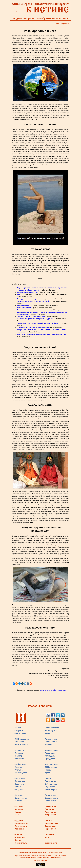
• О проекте (19, 750)
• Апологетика (50, 739)
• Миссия (48, 745)
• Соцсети (18, 731)
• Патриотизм (50, 795)
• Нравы (47, 778)
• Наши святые (51, 742)
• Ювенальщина (51, 823)
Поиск (65, 18)
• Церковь (18, 795)
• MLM (46, 837)
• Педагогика (50, 787)
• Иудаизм (18, 820)
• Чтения (48, 770)
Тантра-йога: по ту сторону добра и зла (31, 317)
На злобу (41, 18)
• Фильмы (18, 770)
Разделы (17, 18)
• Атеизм (18, 834)
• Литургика (19, 790)
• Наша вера (19, 778)
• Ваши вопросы (51, 728)
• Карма (17, 812)
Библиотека (54, 18)
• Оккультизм (50, 806)
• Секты (17, 840)
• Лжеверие (19, 829)
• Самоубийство (51, 843)
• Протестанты (21, 826)
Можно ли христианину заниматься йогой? (33, 301)
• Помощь (18, 753)
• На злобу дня (50, 731)
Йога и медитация (62, 24)
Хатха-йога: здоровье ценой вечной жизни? (33, 328)
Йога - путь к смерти (24, 305)
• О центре (19, 756)
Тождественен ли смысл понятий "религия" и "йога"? (38, 323)
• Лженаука (49, 834)
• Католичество (21, 823)
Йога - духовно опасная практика (29, 299)
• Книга (47, 733)
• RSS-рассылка (21, 739)
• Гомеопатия (50, 812)
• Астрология (50, 815)
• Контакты (19, 759)
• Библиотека (20, 764)
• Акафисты (49, 753)
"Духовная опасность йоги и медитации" (53, 690)
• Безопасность (51, 798)
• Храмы (48, 773)
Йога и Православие (24, 308)
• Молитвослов (51, 750)
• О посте (18, 801)
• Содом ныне (50, 826)
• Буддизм (19, 806)
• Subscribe (19, 742)
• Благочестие (20, 798)
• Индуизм (19, 809)
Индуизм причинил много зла (28, 292)
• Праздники (49, 759)
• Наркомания (50, 829)
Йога (18, 294)
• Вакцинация (50, 801)
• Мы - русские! (51, 764)
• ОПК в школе (50, 767)
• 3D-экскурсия (21, 773)
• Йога (17, 815)
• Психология (50, 781)
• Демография (50, 790)
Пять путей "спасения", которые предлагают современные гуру (41, 334)
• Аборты (48, 820)
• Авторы (18, 767)
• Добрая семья (51, 784)
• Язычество (20, 837)
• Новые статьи (21, 745)
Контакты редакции (40, 860)
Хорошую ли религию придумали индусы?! (35, 319)
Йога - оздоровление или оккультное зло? (32, 310)
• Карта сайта (20, 733)
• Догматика (19, 781)
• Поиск (17, 728)
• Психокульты (21, 843)
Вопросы (29, 18)
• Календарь (49, 756)
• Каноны (18, 787)
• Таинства (19, 784)
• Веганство (49, 809)
